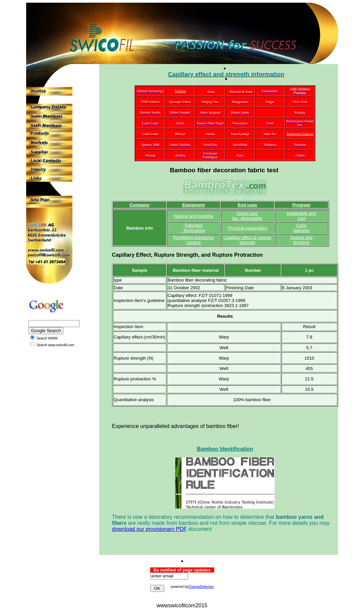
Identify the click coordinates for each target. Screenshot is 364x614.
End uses (247, 205)
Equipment (194, 205)
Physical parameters (247, 228)
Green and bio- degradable (247, 216)
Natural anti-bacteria (194, 216)
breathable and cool (301, 216)
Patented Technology (194, 228)
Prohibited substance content (194, 240)
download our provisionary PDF (149, 529)
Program (301, 205)
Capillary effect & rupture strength (248, 240)
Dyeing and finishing (301, 240)
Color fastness (301, 228)
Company (140, 205)
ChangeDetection (201, 587)
